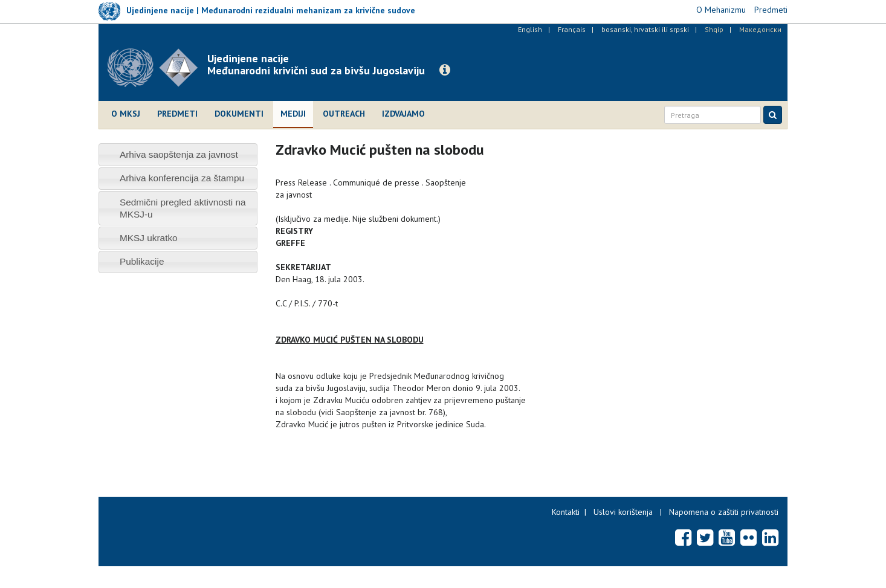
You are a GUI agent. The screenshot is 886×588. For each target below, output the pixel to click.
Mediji (293, 114)
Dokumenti (239, 114)
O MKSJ (126, 114)
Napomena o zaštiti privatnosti (724, 512)
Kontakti (566, 512)
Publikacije (142, 261)
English (530, 29)
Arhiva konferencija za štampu (182, 178)
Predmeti (177, 114)
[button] (445, 70)
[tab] (178, 154)
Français (572, 29)
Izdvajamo (403, 114)
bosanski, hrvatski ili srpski (645, 29)
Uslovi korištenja (623, 512)
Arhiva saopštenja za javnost (179, 154)
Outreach (344, 114)
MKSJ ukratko (149, 238)
